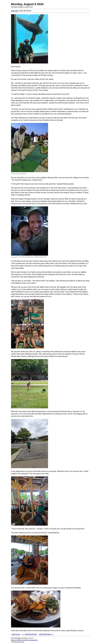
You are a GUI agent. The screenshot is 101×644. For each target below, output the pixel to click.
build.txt (20, 640)
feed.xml (14, 640)
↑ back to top (16, 634)
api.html (25, 640)
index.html (15, 11)
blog (19, 638)
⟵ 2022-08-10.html (29, 634)
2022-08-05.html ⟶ (46, 634)
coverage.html (33, 640)
